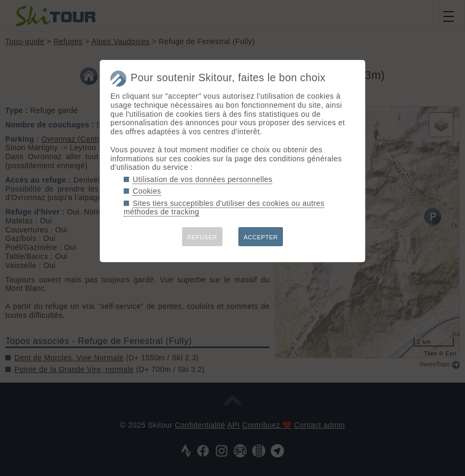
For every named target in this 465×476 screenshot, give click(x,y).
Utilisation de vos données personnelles (203, 179)
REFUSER (202, 237)
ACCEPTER (261, 237)
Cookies (147, 191)
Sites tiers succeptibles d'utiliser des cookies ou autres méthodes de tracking (224, 208)
